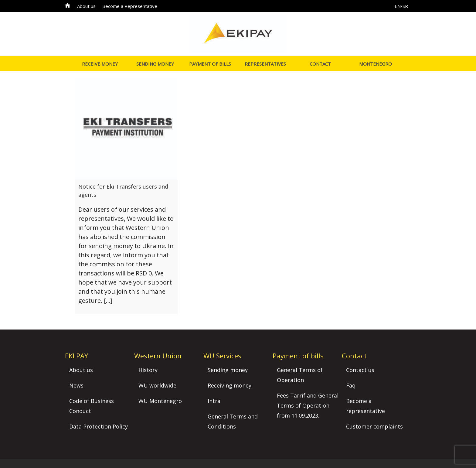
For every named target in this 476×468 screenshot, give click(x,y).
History (148, 370)
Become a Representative (130, 6)
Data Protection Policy (99, 426)
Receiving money (229, 385)
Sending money (228, 370)
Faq (351, 385)
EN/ (399, 6)
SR (405, 6)
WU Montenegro (160, 401)
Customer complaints (374, 426)
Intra (214, 401)
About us (86, 6)
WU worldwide (157, 385)
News (76, 385)
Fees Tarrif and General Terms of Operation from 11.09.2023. (308, 405)
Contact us (360, 370)
